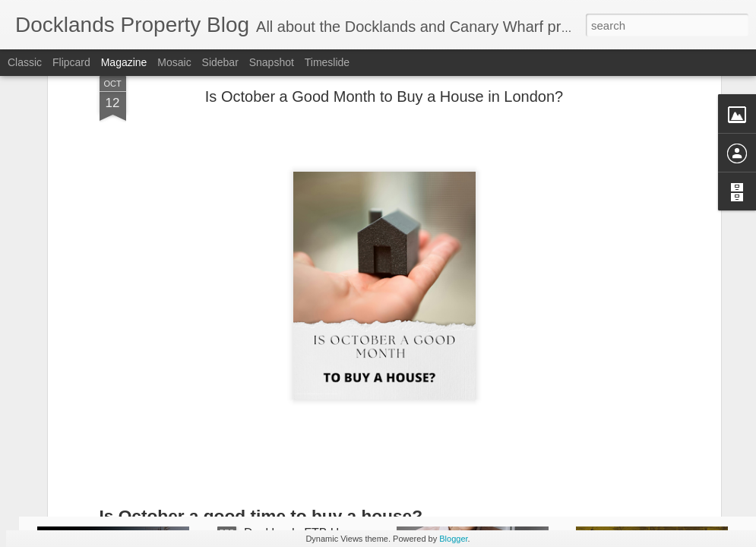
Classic (25, 62)
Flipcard (71, 62)
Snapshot (272, 62)
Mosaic (174, 62)
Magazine (124, 62)
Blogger (453, 539)
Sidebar (220, 62)
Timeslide (327, 62)
